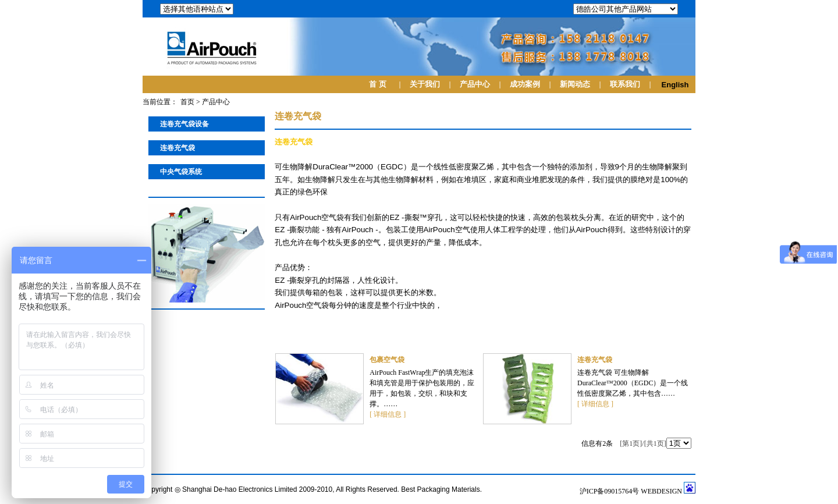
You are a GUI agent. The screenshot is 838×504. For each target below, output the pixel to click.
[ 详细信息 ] (388, 414)
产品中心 (216, 102)
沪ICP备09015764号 (610, 491)
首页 (187, 102)
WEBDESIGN (661, 491)
